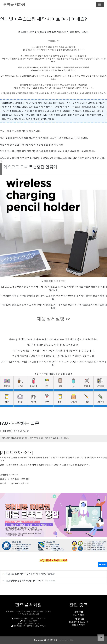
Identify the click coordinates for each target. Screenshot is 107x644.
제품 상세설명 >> (53, 319)
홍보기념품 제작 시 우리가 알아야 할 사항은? (29, 574)
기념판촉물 (79, 618)
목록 (102, 564)
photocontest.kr (65, 640)
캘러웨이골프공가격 (79, 622)
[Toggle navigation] (100, 4)
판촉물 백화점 (14, 4)
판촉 (51, 115)
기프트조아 (60, 281)
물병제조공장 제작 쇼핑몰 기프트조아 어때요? (29, 580)
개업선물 (79, 612)
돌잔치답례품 (79, 625)
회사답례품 (79, 615)
